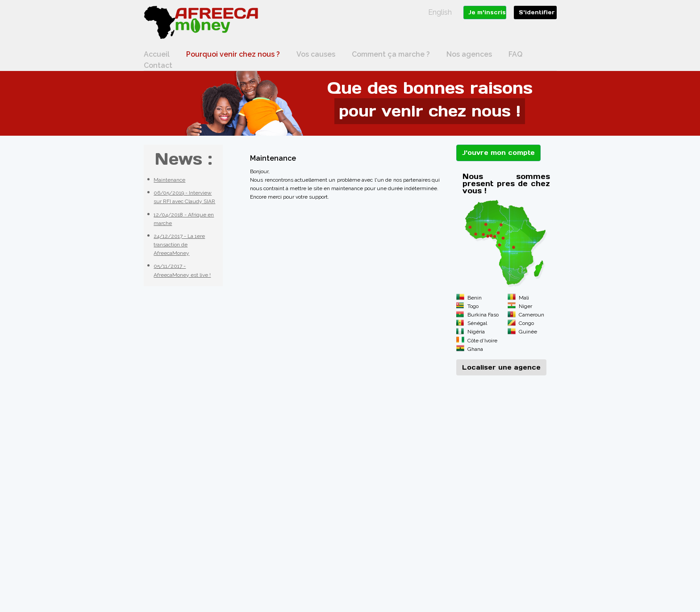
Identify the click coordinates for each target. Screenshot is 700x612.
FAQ (515, 54)
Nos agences (469, 54)
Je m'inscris (487, 12)
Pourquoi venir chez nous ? (233, 54)
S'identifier (537, 12)
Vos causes (316, 54)
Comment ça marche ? (391, 54)
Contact (158, 65)
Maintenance (169, 180)
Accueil (157, 54)
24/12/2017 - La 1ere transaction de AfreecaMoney (179, 245)
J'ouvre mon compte (498, 153)
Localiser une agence (501, 367)
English (440, 12)
